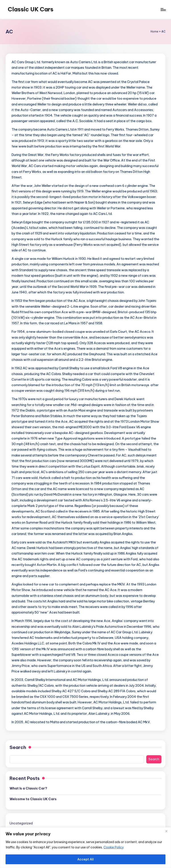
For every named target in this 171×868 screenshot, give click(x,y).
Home (154, 31)
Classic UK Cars (31, 9)
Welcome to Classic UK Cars (33, 799)
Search (18, 747)
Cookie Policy (114, 847)
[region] (85, 848)
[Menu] (163, 10)
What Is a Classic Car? (28, 788)
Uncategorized (21, 823)
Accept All (85, 859)
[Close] (166, 831)
